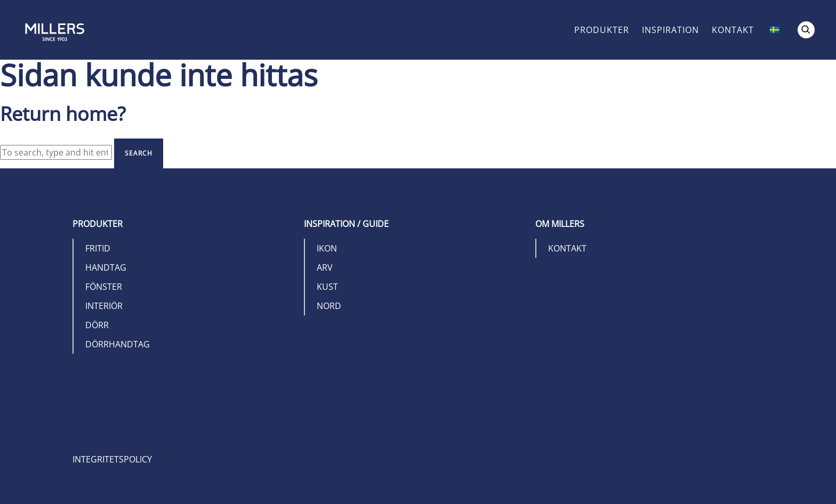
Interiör (104, 306)
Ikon (327, 248)
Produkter (602, 30)
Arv (325, 267)
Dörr (97, 325)
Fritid (98, 248)
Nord (329, 306)
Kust (327, 287)
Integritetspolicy (112, 459)
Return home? (63, 114)
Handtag (106, 267)
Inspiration (670, 30)
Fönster (104, 287)
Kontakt (733, 30)
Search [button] (139, 153)
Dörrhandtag (118, 344)
